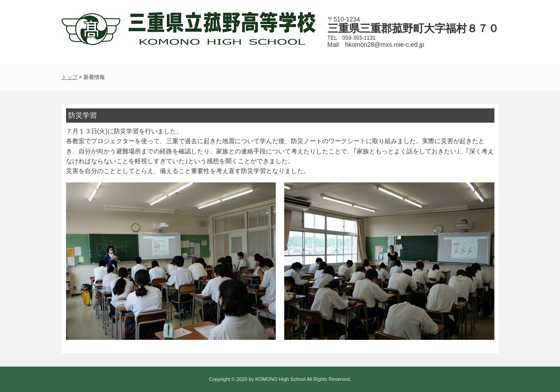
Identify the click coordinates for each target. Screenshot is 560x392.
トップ (70, 77)
